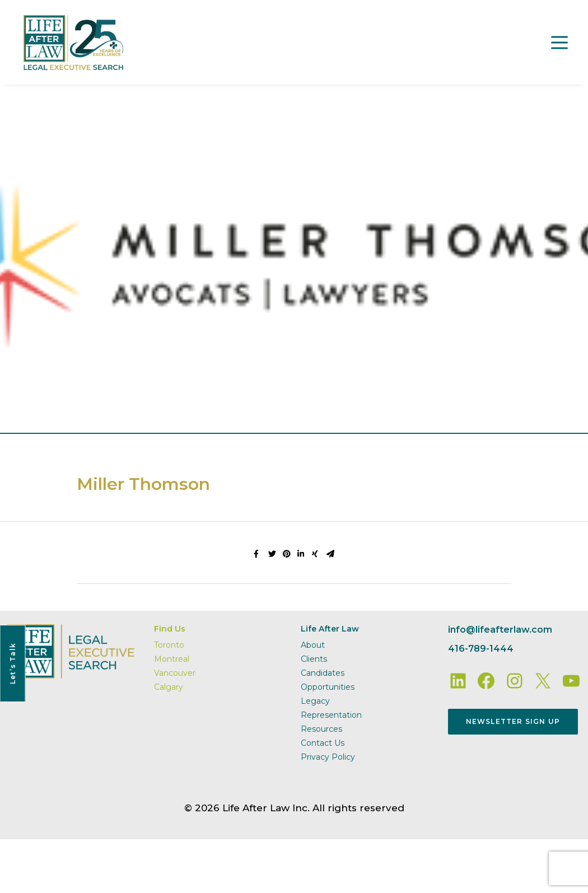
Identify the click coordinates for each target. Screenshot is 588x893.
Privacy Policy (328, 757)
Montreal (172, 659)
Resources (321, 729)
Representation (331, 715)
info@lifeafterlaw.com (500, 630)
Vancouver (175, 673)
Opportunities (328, 687)
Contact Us (323, 743)
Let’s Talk (13, 663)
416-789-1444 (481, 649)
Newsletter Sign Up (513, 721)
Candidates (323, 673)
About (313, 645)
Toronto (169, 645)
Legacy (315, 701)
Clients (314, 659)
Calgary (169, 687)
